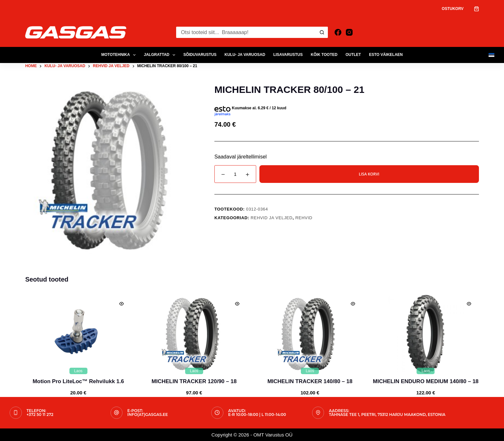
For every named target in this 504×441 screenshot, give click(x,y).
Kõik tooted (324, 55)
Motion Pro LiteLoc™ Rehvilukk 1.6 (78, 381)
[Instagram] (349, 32)
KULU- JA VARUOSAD (245, 55)
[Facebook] (338, 32)
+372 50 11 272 (40, 414)
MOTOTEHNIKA (120, 55)
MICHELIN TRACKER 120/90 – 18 (194, 381)
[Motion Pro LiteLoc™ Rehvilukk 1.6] (78, 334)
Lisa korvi (369, 174)
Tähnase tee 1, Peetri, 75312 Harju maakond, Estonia (387, 414)
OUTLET (353, 55)
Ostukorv (453, 9)
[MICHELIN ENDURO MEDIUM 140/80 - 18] (426, 334)
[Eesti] (491, 55)
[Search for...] (246, 32)
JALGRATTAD (161, 55)
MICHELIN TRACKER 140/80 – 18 (310, 381)
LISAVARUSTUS (288, 55)
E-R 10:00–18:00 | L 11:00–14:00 (257, 414)
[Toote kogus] (235, 174)
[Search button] (322, 32)
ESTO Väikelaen (386, 55)
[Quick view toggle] (122, 304)
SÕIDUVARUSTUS (200, 55)
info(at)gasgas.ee (148, 414)
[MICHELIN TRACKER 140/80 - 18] (310, 334)
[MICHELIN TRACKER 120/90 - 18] (194, 334)
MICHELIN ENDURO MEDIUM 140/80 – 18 (426, 381)
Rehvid (304, 218)
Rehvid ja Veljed (272, 218)
